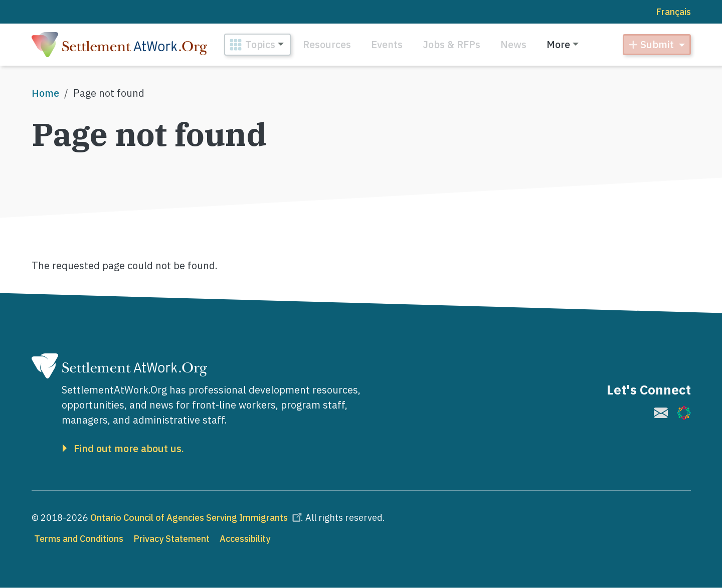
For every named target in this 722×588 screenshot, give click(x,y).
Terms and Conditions (79, 539)
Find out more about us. (129, 449)
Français (673, 12)
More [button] (558, 44)
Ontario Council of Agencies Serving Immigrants (198, 518)
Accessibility (245, 539)
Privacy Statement (171, 539)
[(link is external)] (661, 413)
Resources (327, 44)
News (513, 44)
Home (45, 93)
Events (387, 44)
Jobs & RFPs (452, 44)
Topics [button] (260, 44)
